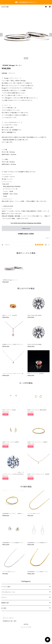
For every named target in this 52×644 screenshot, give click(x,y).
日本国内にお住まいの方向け (26, 234)
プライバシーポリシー (8, 618)
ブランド (4, 597)
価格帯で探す (5, 603)
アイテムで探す (6, 587)
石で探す (4, 608)
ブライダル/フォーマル (8, 592)
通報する (48, 238)
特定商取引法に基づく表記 (10, 621)
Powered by (26, 627)
